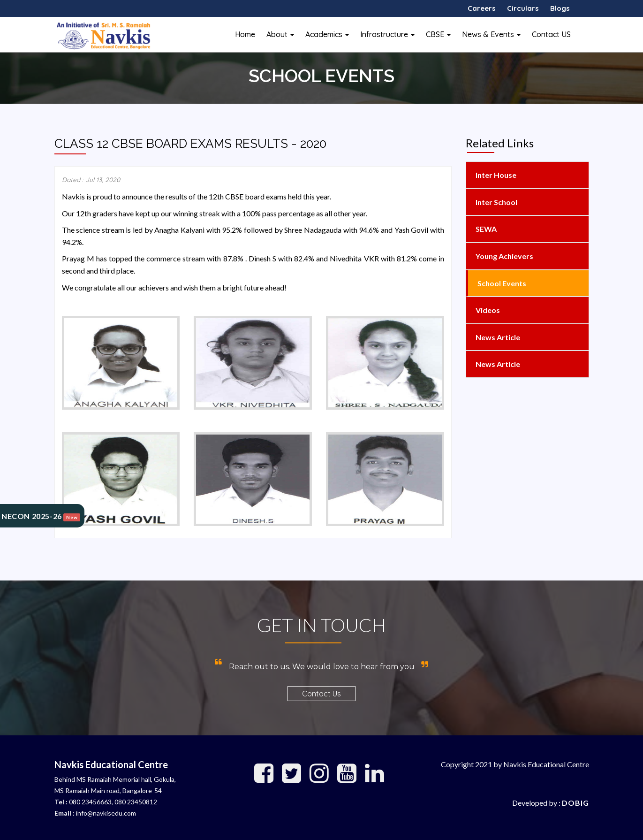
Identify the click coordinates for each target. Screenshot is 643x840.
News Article (497, 337)
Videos (487, 310)
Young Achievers (504, 256)
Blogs (560, 8)
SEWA (485, 229)
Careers (482, 8)
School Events (501, 283)
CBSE (438, 34)
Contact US (551, 34)
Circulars (523, 8)
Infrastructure (387, 34)
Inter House (495, 175)
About (280, 34)
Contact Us (321, 694)
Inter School (496, 202)
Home (245, 34)
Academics (327, 34)
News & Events (491, 34)
